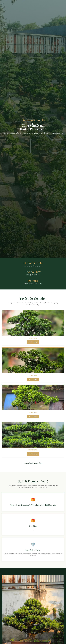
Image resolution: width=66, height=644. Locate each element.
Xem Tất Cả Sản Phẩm (33, 463)
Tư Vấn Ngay (33, 342)
